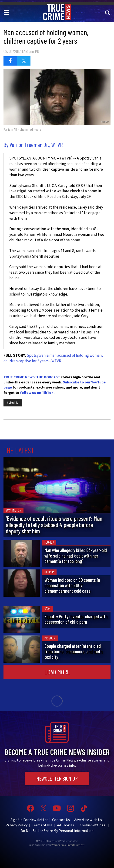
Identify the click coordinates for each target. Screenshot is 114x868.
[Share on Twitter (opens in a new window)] (24, 61)
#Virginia (13, 403)
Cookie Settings (92, 825)
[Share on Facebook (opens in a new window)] (10, 61)
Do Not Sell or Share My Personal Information (57, 831)
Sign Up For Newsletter (29, 820)
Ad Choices (65, 825)
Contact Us (61, 820)
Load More (57, 672)
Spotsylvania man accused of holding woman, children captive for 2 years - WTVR (53, 358)
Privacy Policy (17, 825)
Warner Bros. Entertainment (68, 845)
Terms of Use (42, 825)
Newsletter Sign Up (57, 778)
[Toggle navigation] (7, 12)
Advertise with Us (88, 820)
